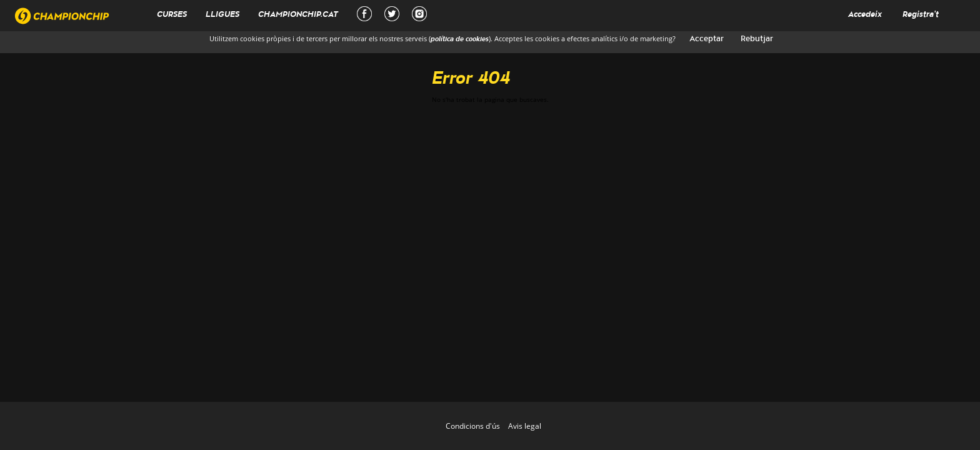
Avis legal (525, 426)
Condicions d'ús (473, 426)
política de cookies (460, 39)
